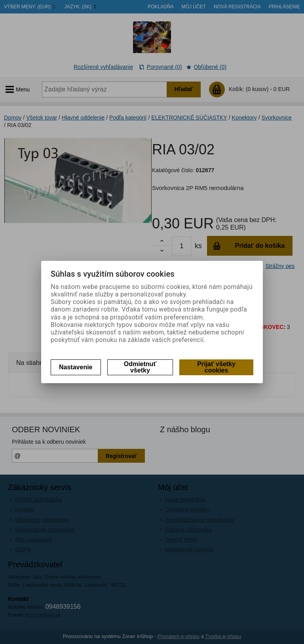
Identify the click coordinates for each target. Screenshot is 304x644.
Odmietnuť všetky (140, 367)
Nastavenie (76, 367)
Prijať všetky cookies (216, 367)
